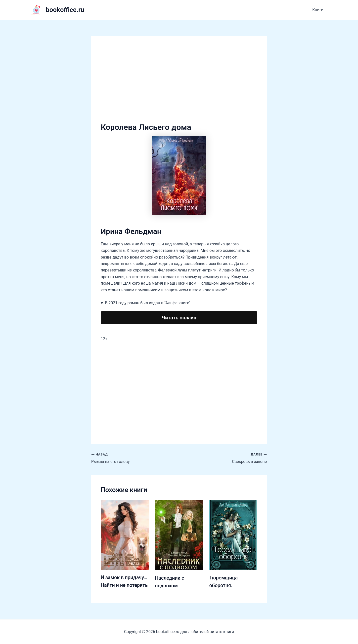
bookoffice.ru (65, 10)
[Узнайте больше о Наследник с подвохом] (179, 535)
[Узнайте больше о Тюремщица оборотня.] (233, 535)
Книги (319, 10)
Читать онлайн (179, 318)
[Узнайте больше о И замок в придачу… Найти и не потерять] (125, 535)
